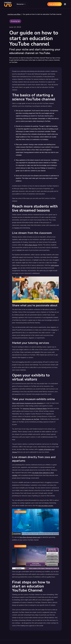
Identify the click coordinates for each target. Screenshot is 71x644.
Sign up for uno (55, 4)
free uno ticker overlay (46, 506)
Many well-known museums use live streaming (28, 403)
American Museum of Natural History (35, 409)
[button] (21, 4)
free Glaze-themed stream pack (30, 537)
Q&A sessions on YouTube (31, 419)
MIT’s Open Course (31, 245)
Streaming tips (15, 21)
